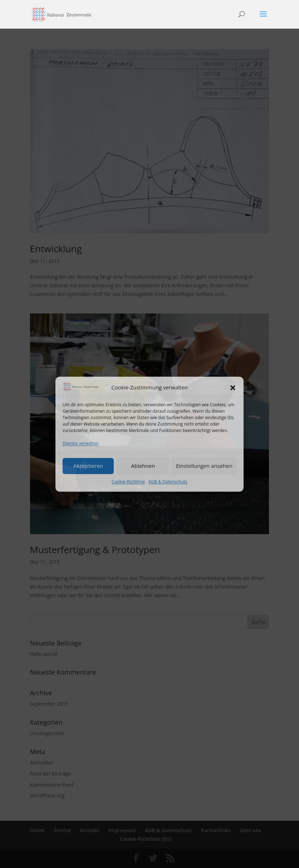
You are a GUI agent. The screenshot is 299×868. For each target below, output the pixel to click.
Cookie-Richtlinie (128, 482)
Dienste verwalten (81, 443)
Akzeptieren (88, 466)
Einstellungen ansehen (204, 466)
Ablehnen (143, 466)
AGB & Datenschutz (168, 482)
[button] (233, 388)
